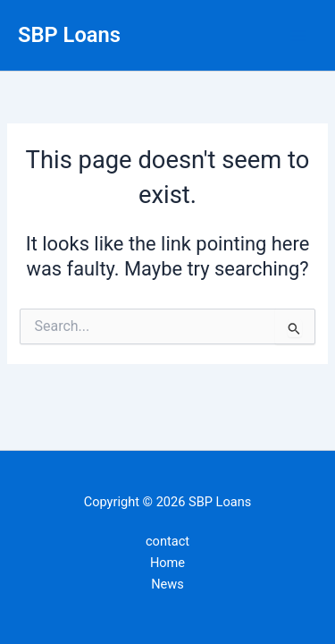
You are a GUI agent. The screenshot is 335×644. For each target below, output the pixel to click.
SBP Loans (69, 35)
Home (167, 563)
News (167, 584)
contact (167, 541)
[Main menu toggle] (298, 36)
